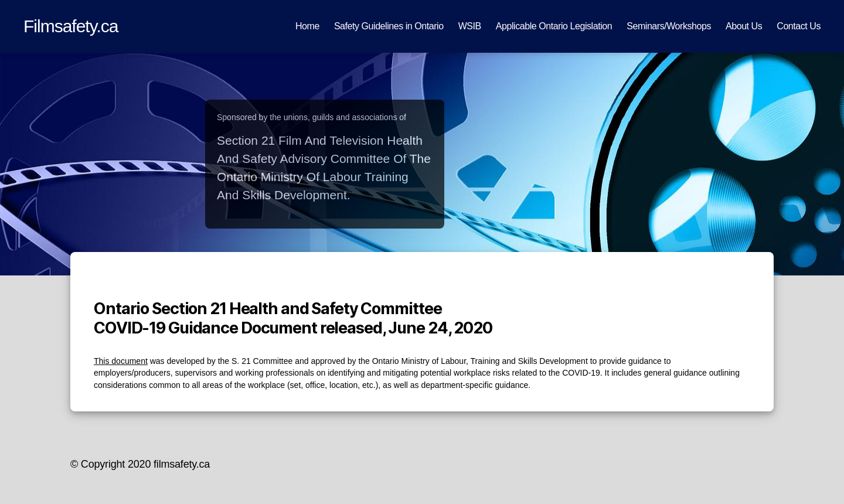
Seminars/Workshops (669, 26)
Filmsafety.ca (71, 26)
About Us (744, 26)
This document (121, 361)
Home (307, 26)
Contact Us (799, 26)
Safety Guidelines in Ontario (389, 26)
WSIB (470, 26)
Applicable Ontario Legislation (554, 26)
